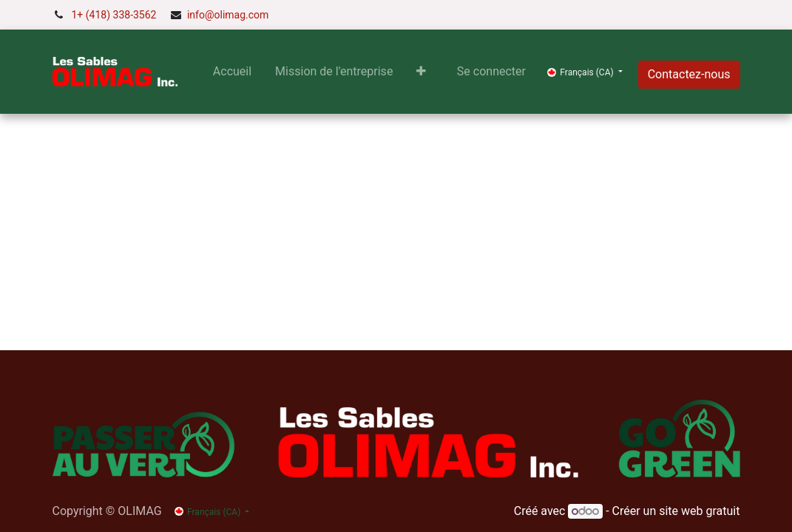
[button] (421, 72)
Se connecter (491, 71)
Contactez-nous (689, 74)
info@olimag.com (228, 15)
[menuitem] (232, 72)
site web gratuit (699, 511)
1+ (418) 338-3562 (114, 15)
